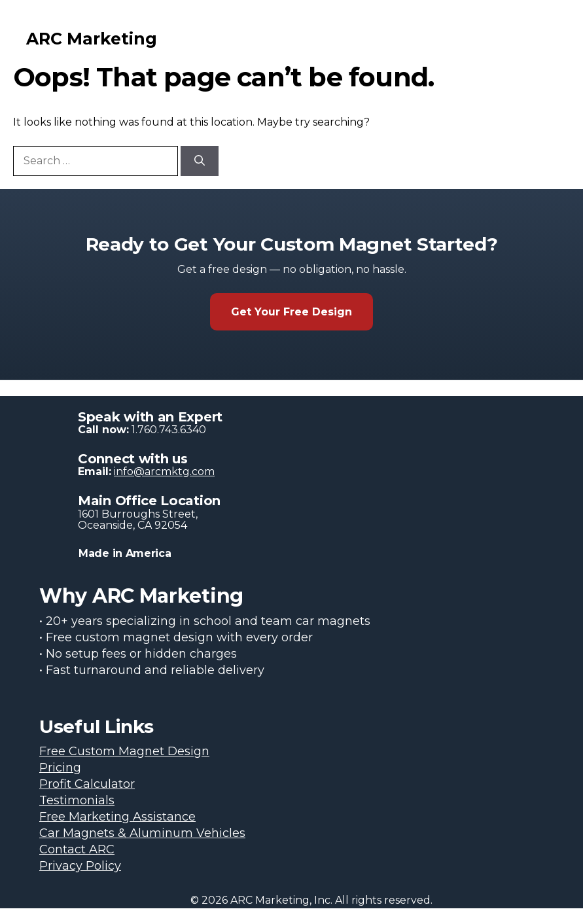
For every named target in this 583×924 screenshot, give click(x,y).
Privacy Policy (80, 866)
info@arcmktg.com (164, 471)
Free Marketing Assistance (117, 817)
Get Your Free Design (291, 312)
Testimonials (77, 800)
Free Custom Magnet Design (124, 751)
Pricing (60, 768)
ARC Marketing (92, 39)
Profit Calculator (87, 784)
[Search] (200, 161)
